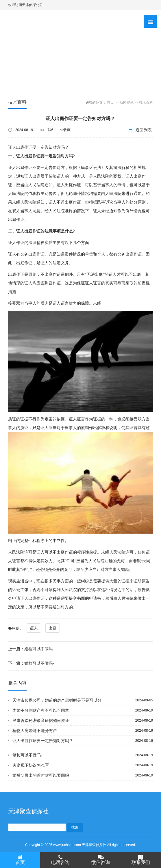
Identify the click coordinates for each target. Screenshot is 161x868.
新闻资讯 (127, 103)
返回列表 (144, 130)
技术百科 (146, 103)
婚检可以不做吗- (31, 649)
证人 (34, 628)
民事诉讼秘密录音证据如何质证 (41, 720)
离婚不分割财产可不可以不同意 (41, 710)
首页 (110, 103)
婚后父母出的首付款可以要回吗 (41, 775)
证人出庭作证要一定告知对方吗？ (43, 741)
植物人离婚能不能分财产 (35, 731)
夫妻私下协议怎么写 (31, 765)
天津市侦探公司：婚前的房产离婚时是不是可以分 (57, 700)
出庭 (53, 628)
